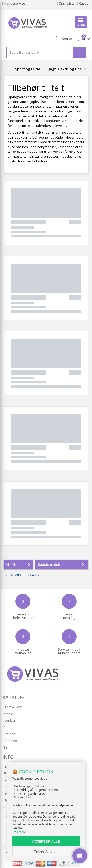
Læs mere (19, 832)
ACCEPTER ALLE (46, 841)
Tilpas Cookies (46, 852)
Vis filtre (19, 564)
